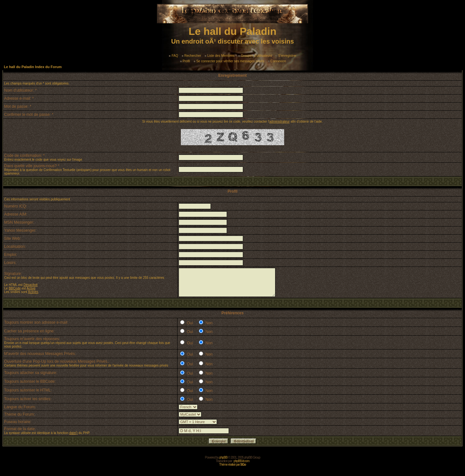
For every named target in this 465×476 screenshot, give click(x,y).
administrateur (279, 122)
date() (73, 433)
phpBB (223, 457)
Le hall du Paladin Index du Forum (33, 67)
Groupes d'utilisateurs (255, 56)
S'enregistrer (286, 56)
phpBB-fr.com (241, 461)
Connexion (277, 61)
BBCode (15, 288)
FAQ (173, 56)
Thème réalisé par (233, 465)
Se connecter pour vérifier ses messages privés (229, 61)
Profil (185, 61)
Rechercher (191, 56)
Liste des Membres (220, 56)
